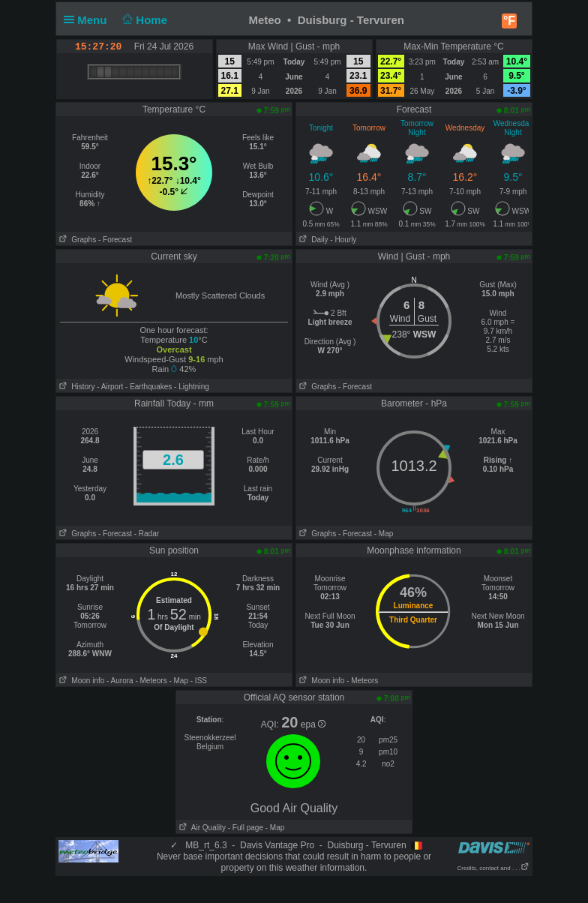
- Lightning (192, 387)
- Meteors (151, 681)
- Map (384, 534)
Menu (88, 20)
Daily (312, 240)
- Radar (147, 534)
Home (144, 20)
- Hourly (343, 240)
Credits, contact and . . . (493, 868)
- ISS (199, 681)
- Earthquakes (148, 387)
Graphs (76, 240)
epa (313, 724)
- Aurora (120, 681)
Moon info (80, 681)
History (75, 387)
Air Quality (201, 828)
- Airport (110, 387)
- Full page (246, 828)
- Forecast (115, 240)
